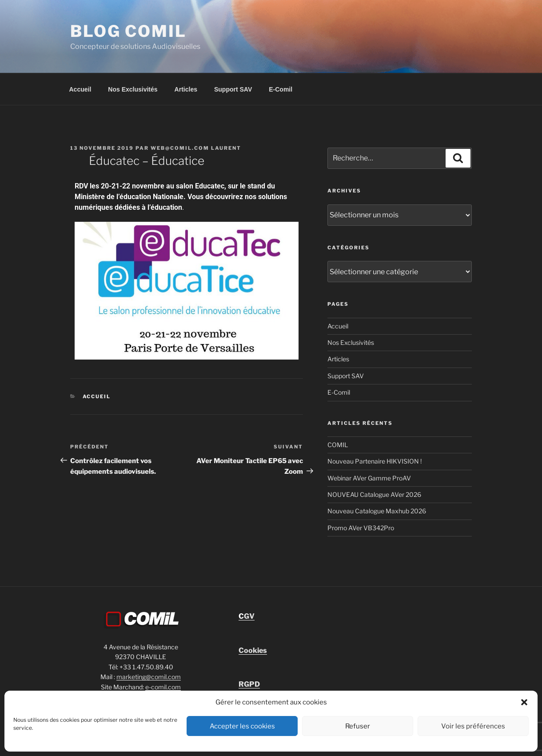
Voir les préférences (473, 726)
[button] (524, 702)
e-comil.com (163, 687)
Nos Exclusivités (133, 89)
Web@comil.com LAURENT (196, 148)
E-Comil (281, 89)
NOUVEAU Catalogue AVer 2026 (374, 494)
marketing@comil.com (149, 677)
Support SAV (233, 89)
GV (247, 616)
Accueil (80, 89)
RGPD (249, 684)
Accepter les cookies (242, 726)
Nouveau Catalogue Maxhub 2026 (377, 511)
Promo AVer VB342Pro (361, 528)
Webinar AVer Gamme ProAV (369, 478)
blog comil (128, 31)
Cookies (253, 650)
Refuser (358, 726)
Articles (186, 89)
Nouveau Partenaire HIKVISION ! (375, 461)
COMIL (338, 445)
